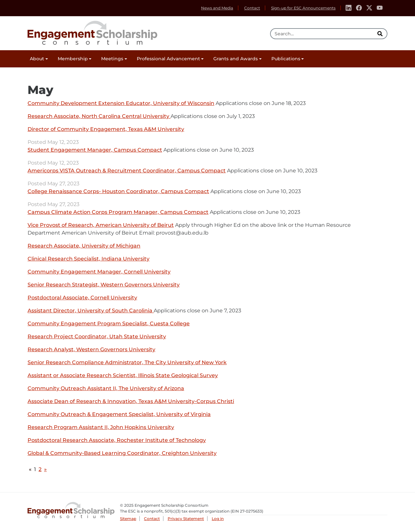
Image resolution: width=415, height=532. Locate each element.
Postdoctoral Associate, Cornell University (82, 298)
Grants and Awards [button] (236, 59)
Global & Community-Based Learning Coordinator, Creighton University (122, 453)
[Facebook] (359, 8)
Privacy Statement (186, 519)
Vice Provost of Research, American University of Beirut (101, 225)
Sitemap (128, 519)
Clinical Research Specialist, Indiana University (89, 259)
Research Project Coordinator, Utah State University (97, 337)
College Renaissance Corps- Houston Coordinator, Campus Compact (118, 192)
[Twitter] (369, 8)
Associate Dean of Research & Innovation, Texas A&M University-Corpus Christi (131, 402)
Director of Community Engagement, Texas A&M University (106, 129)
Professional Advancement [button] (168, 59)
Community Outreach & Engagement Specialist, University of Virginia (119, 415)
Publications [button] (286, 59)
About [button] (37, 59)
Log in (218, 519)
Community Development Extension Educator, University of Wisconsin (121, 104)
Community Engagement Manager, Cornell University (99, 272)
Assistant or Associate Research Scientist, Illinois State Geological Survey (123, 376)
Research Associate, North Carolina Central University (99, 116)
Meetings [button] (112, 59)
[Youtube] (380, 8)
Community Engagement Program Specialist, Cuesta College (109, 324)
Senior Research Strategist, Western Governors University (104, 285)
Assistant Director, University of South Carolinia (91, 311)
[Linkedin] (349, 8)
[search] (381, 34)
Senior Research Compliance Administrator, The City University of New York (127, 363)
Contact (252, 8)
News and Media (217, 8)
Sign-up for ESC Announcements (303, 8)
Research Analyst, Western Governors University (91, 350)
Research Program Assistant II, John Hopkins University (101, 428)
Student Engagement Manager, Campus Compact (95, 150)
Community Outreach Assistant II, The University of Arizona (106, 389)
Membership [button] (73, 59)
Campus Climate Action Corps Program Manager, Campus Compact (118, 212)
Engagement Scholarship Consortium (92, 32)
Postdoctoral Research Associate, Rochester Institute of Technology (117, 440)
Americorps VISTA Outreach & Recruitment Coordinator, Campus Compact (127, 171)
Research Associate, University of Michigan (84, 246)
